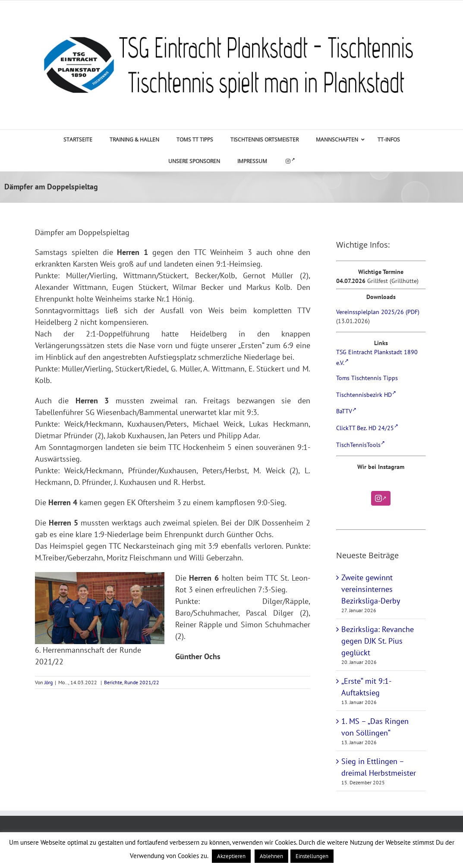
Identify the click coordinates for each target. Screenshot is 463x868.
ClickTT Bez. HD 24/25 (367, 428)
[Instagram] (381, 498)
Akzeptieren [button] (231, 856)
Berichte (113, 682)
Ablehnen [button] (271, 856)
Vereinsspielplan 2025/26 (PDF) (378, 312)
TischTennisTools (361, 445)
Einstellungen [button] (312, 856)
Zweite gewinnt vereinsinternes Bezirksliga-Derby (371, 589)
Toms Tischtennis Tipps (367, 378)
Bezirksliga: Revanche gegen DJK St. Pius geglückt (378, 641)
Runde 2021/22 (142, 682)
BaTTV (346, 411)
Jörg (49, 682)
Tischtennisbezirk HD (366, 395)
